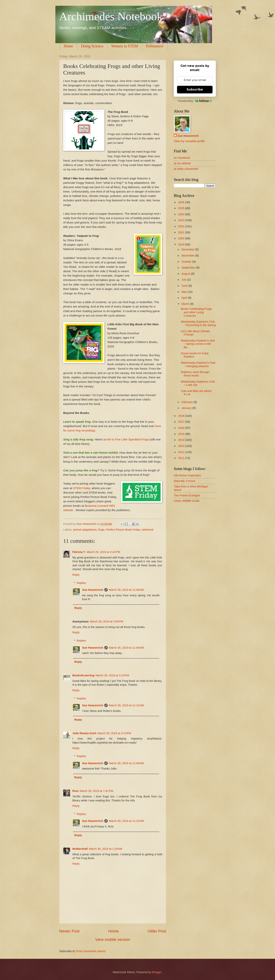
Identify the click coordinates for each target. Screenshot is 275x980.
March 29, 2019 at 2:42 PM (104, 552)
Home (68, 46)
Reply (76, 575)
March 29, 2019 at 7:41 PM (96, 791)
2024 (182, 214)
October (187, 262)
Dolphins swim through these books (195, 374)
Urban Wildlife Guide (187, 501)
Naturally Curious (185, 481)
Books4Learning (83, 675)
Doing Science (92, 46)
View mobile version (113, 939)
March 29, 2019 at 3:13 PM (114, 733)
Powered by (195, 101)
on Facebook (182, 158)
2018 (182, 416)
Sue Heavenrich (93, 590)
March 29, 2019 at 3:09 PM (107, 622)
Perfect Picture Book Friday (123, 530)
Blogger (157, 972)
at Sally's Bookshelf (186, 169)
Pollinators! (155, 46)
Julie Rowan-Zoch (84, 733)
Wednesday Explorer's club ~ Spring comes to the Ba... (198, 344)
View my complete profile (189, 141)
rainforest (147, 530)
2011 (182, 458)
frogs (101, 530)
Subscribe (195, 89)
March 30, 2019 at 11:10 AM (126, 705)
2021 (182, 232)
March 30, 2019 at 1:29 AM (106, 849)
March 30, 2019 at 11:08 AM (126, 590)
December (188, 249)
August (186, 274)
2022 (182, 226)
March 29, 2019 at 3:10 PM (112, 675)
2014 (182, 440)
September (189, 268)
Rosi (75, 791)
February (187, 402)
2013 (182, 446)
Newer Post (69, 931)
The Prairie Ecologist (187, 495)
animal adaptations (85, 530)
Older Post (157, 931)
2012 (182, 452)
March (186, 304)
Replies (81, 583)
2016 (182, 428)
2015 (182, 434)
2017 (182, 422)
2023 (182, 220)
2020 (182, 238)
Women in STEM (125, 46)
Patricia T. (79, 552)
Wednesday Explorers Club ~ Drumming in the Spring (198, 323)
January (187, 408)
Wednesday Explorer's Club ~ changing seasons (198, 364)
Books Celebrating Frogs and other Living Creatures (196, 312)
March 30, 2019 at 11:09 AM (126, 763)
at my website (182, 163)
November (188, 256)
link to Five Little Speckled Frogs (128, 439)
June (185, 286)
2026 (182, 202)
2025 (182, 208)
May (184, 292)
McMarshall (80, 849)
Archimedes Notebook (111, 16)
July (184, 280)
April (185, 298)
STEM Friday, (82, 488)
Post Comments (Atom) (91, 951)
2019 (182, 244)
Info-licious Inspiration (187, 475)
